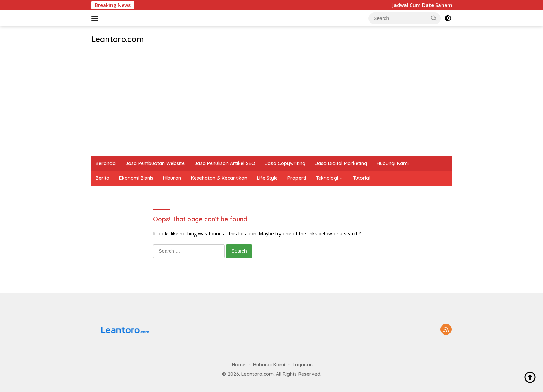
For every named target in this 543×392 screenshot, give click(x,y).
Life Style (267, 178)
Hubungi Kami (393, 163)
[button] (434, 18)
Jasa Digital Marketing (341, 163)
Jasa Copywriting (285, 163)
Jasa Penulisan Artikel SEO (225, 163)
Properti (297, 178)
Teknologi (327, 178)
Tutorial (362, 178)
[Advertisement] (271, 104)
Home (239, 365)
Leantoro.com (118, 39)
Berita (103, 178)
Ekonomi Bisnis (136, 178)
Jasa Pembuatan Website (155, 163)
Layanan (303, 365)
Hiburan (172, 178)
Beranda (106, 163)
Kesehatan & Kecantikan (219, 178)
